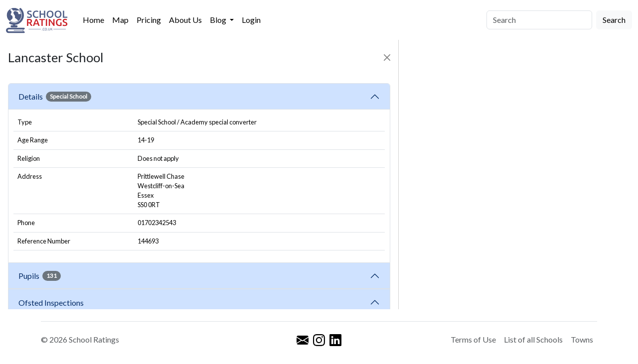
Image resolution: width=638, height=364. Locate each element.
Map (120, 20)
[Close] (387, 58)
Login (251, 20)
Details (55, 97)
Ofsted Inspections (53, 303)
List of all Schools (533, 339)
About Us (185, 20)
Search (614, 20)
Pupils (40, 276)
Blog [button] (219, 20)
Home (93, 20)
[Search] (539, 20)
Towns (582, 339)
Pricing (149, 20)
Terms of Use (473, 339)
